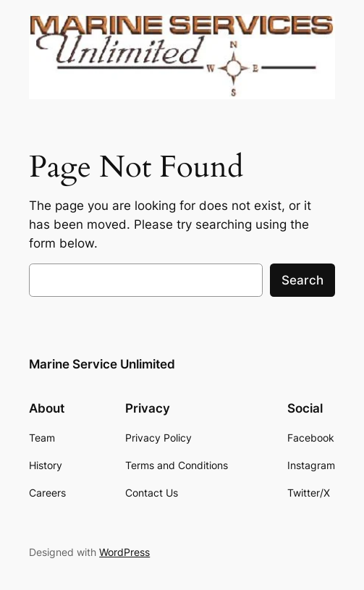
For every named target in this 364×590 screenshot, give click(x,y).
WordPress (124, 552)
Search (302, 280)
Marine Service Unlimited (102, 364)
